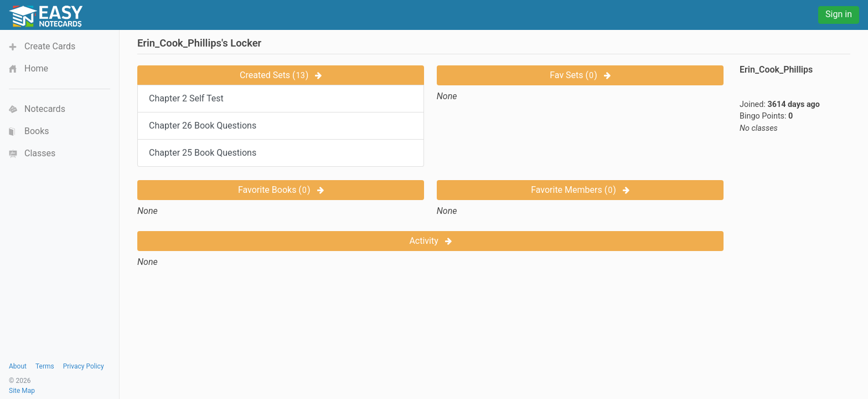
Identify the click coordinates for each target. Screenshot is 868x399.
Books (37, 131)
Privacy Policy (84, 366)
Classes (40, 153)
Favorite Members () (580, 190)
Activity (430, 241)
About (18, 366)
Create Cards (50, 46)
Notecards (45, 109)
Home (36, 68)
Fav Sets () (580, 75)
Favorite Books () (281, 190)
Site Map (22, 391)
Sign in (839, 14)
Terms (45, 366)
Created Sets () (281, 75)
